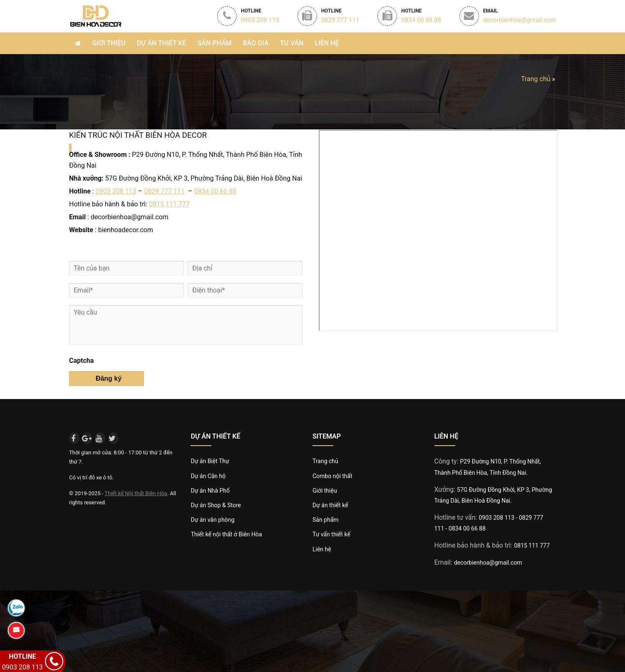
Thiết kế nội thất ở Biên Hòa (226, 534)
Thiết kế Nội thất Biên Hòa (136, 493)
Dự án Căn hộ (208, 476)
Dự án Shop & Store (216, 505)
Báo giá (256, 43)
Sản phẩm (215, 43)
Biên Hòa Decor (95, 16)
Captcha (81, 361)
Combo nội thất (332, 476)
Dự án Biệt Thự (210, 461)
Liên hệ (327, 43)
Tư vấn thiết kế (331, 534)
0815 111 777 (169, 204)
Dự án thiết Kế (162, 43)
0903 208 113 (116, 191)
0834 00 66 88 (215, 191)
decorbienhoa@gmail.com (488, 563)
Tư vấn (292, 43)
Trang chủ (536, 79)
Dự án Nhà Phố (210, 491)
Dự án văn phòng (212, 520)
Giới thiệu (109, 43)
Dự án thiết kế (330, 505)
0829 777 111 (164, 191)
